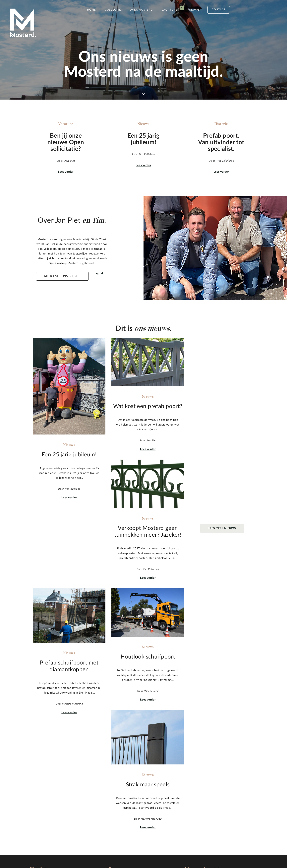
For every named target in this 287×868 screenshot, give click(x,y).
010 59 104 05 (198, 806)
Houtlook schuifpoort (122, 809)
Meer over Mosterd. (54, 826)
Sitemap (63, 852)
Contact (219, 10)
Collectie (113, 10)
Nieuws (194, 10)
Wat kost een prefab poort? (126, 795)
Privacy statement (90, 852)
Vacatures (170, 10)
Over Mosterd (141, 10)
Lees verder (66, 172)
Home (92, 10)
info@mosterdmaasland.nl (205, 811)
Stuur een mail (205, 824)
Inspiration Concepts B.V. (180, 852)
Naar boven (248, 808)
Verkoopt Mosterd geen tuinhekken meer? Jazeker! (141, 800)
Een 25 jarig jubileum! (122, 790)
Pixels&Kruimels (133, 852)
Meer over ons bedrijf (62, 276)
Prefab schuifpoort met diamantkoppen (133, 804)
